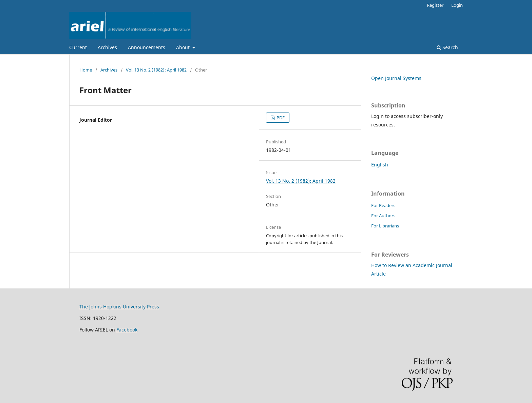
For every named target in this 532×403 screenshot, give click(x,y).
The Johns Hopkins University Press (119, 307)
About (184, 47)
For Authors (383, 216)
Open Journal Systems (396, 78)
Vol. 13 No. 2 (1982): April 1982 (156, 70)
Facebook (127, 330)
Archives (107, 47)
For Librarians (385, 226)
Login (457, 5)
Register (435, 5)
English (380, 165)
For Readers (383, 205)
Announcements (147, 47)
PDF (280, 118)
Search (447, 47)
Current (78, 47)
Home (86, 70)
